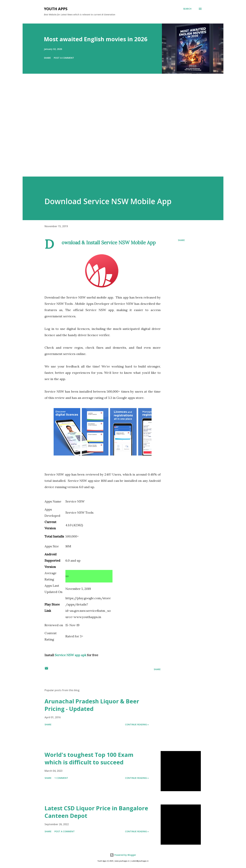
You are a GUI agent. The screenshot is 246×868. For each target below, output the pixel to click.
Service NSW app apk (71, 655)
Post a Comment (64, 58)
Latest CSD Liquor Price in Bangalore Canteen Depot (96, 812)
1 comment (61, 778)
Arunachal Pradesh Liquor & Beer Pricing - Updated (92, 705)
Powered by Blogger (123, 855)
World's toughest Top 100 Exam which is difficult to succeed (89, 758)
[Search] (187, 9)
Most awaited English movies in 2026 (96, 39)
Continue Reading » (137, 724)
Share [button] (47, 58)
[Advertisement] (117, 130)
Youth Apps (56, 9)
